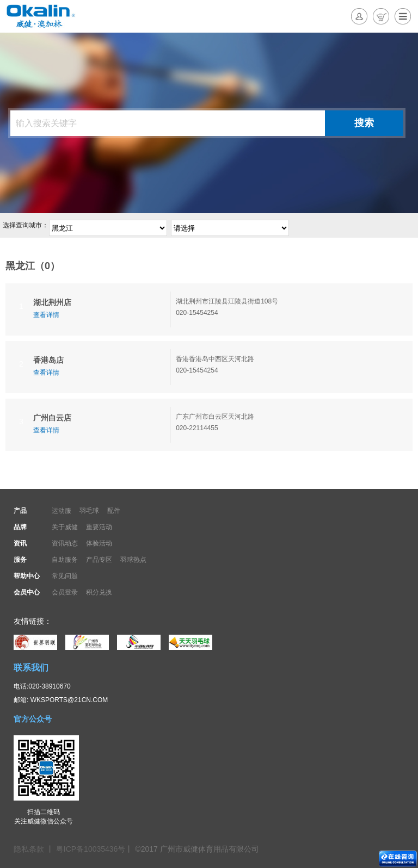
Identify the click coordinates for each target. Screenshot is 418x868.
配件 (114, 511)
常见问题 (65, 576)
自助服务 (65, 560)
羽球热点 (133, 560)
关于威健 (65, 527)
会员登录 (65, 592)
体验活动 (99, 543)
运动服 (62, 511)
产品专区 (99, 560)
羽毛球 (89, 511)
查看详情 (46, 315)
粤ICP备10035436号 (91, 849)
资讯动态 (65, 543)
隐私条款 (30, 849)
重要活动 (99, 527)
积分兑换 (99, 592)
